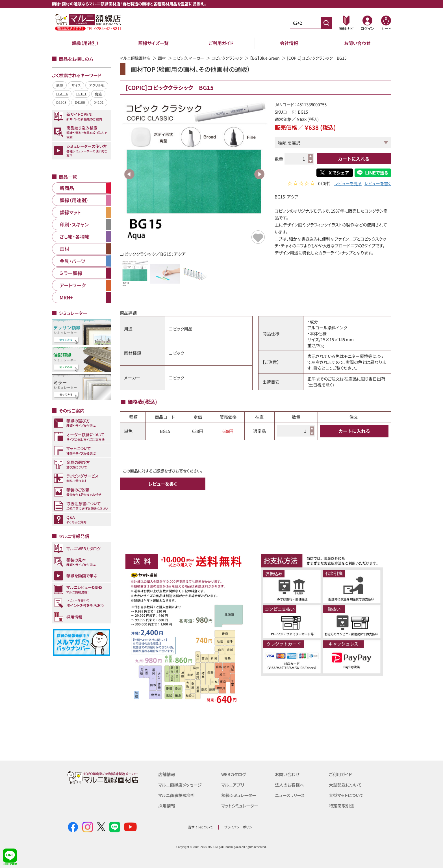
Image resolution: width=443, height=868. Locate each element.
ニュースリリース (290, 795)
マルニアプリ (233, 784)
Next (259, 174)
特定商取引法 (342, 805)
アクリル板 (97, 85)
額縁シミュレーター (239, 795)
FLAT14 (62, 94)
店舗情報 (167, 774)
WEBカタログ (234, 774)
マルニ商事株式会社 (177, 795)
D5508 (61, 102)
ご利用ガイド (221, 43)
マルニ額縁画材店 (135, 58)
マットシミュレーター (240, 805)
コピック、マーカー (189, 58)
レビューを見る (348, 184)
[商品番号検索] (326, 23)
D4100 (80, 102)
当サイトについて (200, 827)
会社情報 (289, 43)
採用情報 (167, 805)
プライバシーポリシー (240, 827)
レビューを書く (378, 184)
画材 (162, 58)
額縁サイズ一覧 (153, 43)
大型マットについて (346, 795)
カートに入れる (354, 159)
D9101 (81, 94)
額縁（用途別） (85, 43)
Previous (129, 174)
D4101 (99, 102)
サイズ (76, 85)
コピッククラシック (227, 58)
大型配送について (345, 784)
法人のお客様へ (289, 784)
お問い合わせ (357, 43)
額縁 (60, 85)
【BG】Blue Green (265, 58)
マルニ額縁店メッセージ (180, 784)
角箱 (98, 94)
